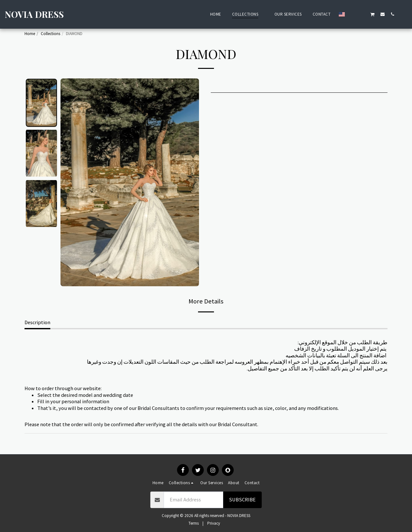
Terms (194, 523)
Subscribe (242, 500)
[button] (353, 14)
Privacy (214, 523)
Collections (50, 34)
